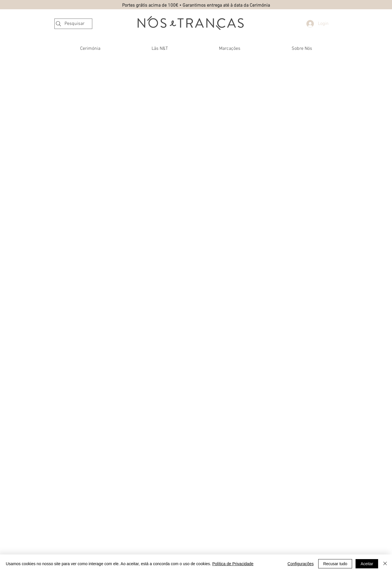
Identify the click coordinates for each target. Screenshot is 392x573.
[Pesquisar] (73, 24)
